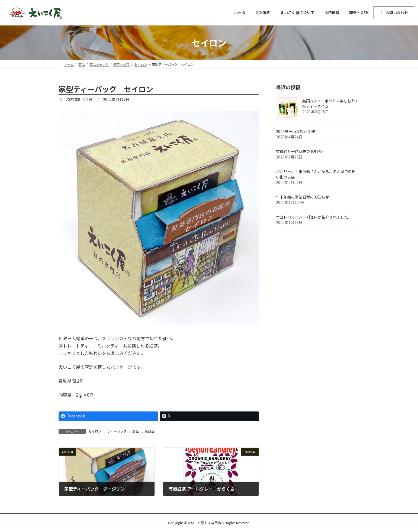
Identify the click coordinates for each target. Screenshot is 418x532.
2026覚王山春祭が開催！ (297, 131)
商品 (136, 431)
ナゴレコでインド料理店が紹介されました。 (314, 217)
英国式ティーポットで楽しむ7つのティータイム (330, 103)
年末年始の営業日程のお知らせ (303, 197)
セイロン (95, 431)
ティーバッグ (117, 431)
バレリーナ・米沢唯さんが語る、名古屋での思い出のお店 (316, 174)
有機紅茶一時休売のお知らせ (301, 151)
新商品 (150, 431)
